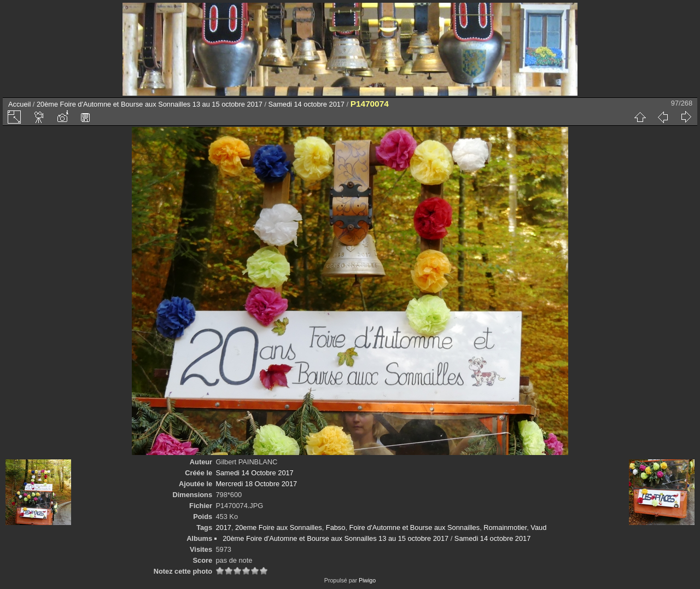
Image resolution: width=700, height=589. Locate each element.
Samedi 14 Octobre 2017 (254, 473)
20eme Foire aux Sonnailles (279, 527)
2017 (223, 527)
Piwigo (367, 580)
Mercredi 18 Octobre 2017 (256, 484)
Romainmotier (505, 527)
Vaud (538, 527)
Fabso (336, 527)
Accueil (19, 104)
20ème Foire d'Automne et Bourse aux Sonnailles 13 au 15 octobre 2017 (150, 104)
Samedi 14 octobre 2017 (307, 104)
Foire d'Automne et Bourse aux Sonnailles (415, 527)
